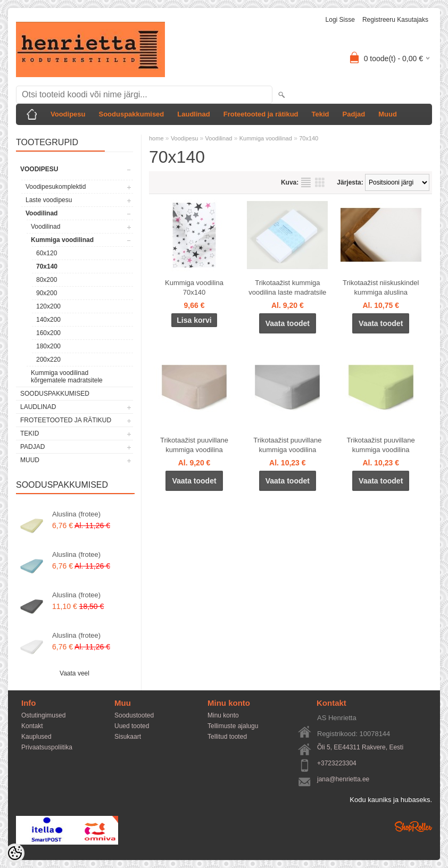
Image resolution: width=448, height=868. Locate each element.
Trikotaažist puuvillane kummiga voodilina (194, 445)
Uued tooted (132, 726)
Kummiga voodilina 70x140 (194, 287)
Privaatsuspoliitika (47, 747)
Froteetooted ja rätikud (261, 114)
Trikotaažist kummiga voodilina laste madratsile (287, 287)
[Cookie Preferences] (15, 853)
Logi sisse (340, 20)
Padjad (354, 114)
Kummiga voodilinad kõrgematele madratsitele (67, 377)
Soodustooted (134, 715)
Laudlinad (193, 114)
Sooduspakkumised (131, 114)
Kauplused (36, 737)
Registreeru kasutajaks (395, 20)
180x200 (48, 346)
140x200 (48, 320)
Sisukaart (128, 737)
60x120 (47, 253)
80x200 (47, 280)
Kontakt (32, 726)
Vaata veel (74, 673)
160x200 (48, 333)
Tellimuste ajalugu (233, 726)
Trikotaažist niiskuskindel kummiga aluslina (381, 287)
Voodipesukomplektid (56, 187)
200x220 (48, 360)
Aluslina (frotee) (76, 514)
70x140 (47, 266)
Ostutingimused (43, 715)
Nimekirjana (306, 182)
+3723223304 (337, 763)
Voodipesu (68, 114)
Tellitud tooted (227, 737)
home (156, 138)
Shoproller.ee (413, 827)
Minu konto (223, 715)
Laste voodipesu (49, 200)
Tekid (321, 114)
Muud (388, 114)
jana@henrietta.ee (343, 779)
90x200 (47, 293)
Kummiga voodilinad (62, 240)
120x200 (48, 306)
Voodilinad (42, 213)
